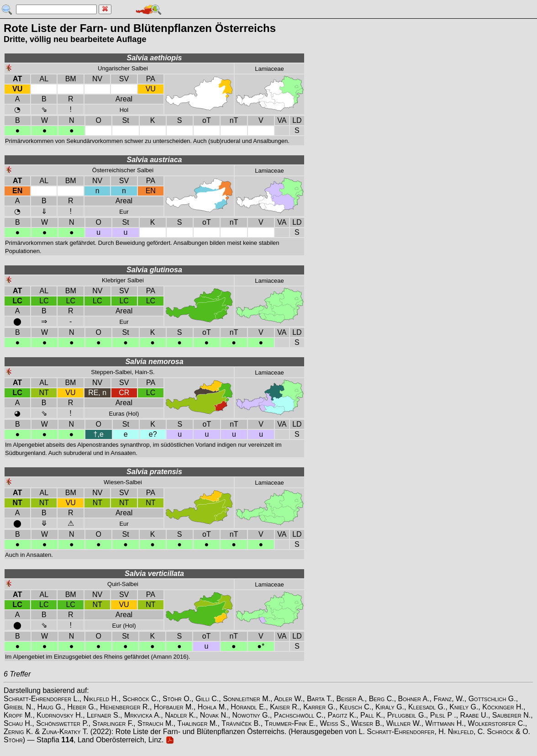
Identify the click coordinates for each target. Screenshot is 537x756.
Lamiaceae (269, 69)
